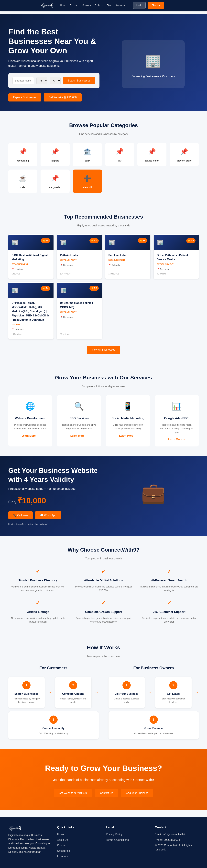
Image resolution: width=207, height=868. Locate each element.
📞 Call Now (21, 522)
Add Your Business (137, 799)
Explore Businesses (25, 97)
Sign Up (156, 5)
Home (63, 5)
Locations (63, 856)
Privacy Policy (114, 834)
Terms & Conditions (117, 840)
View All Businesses (104, 353)
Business (99, 5)
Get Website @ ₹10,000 (63, 97)
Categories (63, 851)
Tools (110, 5)
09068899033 (172, 840)
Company (121, 5)
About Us (63, 840)
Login (139, 5)
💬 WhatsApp (48, 522)
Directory (74, 5)
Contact (62, 845)
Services (87, 5)
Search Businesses (79, 81)
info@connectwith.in (175, 834)
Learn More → (30, 444)
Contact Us (106, 799)
